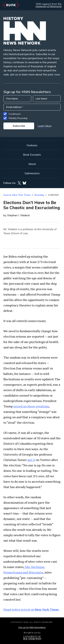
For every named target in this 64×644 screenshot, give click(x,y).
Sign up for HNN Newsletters (32, 627)
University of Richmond (49, 6)
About (32, 164)
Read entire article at (31, 610)
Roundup (39, 195)
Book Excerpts (32, 155)
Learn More (45, 126)
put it (31, 460)
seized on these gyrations (31, 406)
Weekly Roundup (18, 118)
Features (32, 145)
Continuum (15, 114)
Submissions (32, 173)
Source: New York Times (17, 195)
